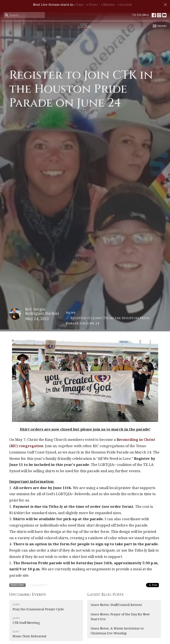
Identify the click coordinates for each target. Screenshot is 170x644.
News (71, 313)
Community (38, 585)
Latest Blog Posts (105, 595)
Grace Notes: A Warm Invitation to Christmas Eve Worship (117, 631)
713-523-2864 (140, 15)
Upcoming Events (27, 595)
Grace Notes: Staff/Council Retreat (116, 605)
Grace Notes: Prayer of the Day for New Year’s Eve (120, 617)
